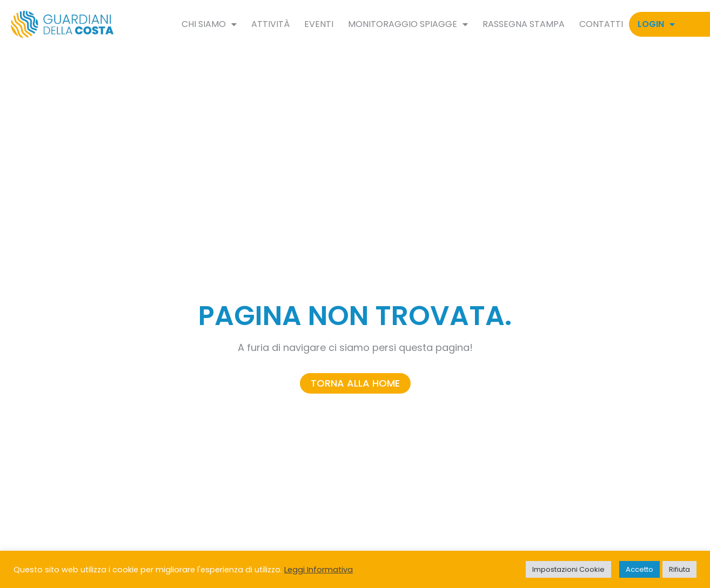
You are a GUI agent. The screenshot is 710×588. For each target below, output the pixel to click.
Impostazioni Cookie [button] (568, 569)
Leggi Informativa (319, 570)
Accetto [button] (639, 569)
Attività (270, 24)
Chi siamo (209, 24)
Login (656, 24)
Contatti (601, 24)
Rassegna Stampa (524, 24)
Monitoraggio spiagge (408, 24)
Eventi (319, 24)
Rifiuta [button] (679, 569)
